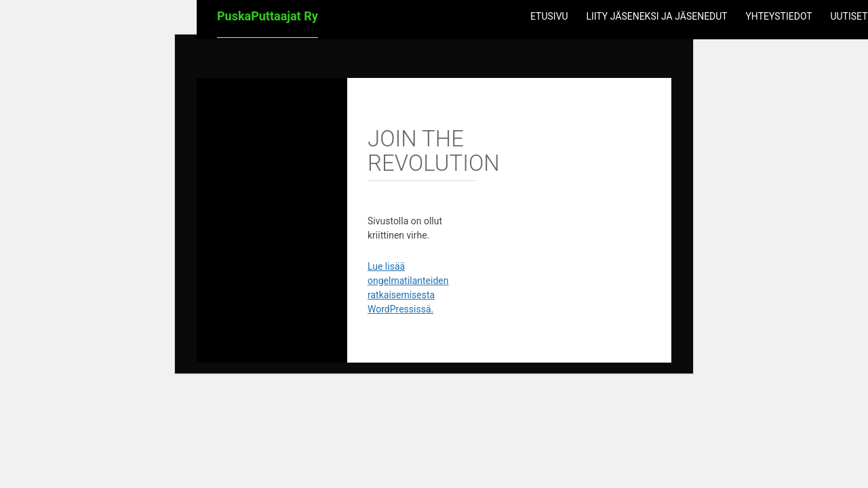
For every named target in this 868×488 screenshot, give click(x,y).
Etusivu (549, 16)
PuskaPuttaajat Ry (268, 16)
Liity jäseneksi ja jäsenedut (656, 16)
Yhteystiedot (778, 16)
